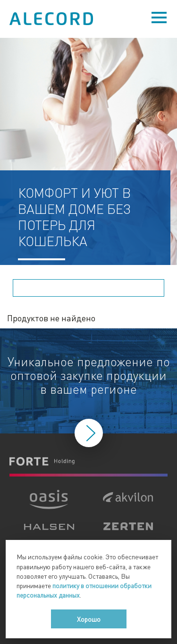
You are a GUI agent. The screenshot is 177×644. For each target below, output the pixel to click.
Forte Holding (42, 461)
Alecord (52, 19)
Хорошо (89, 619)
